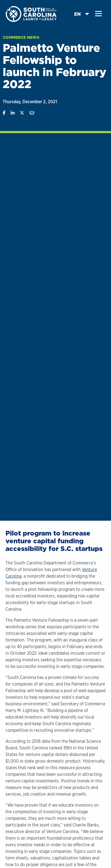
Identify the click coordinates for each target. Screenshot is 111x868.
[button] (98, 14)
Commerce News (21, 37)
